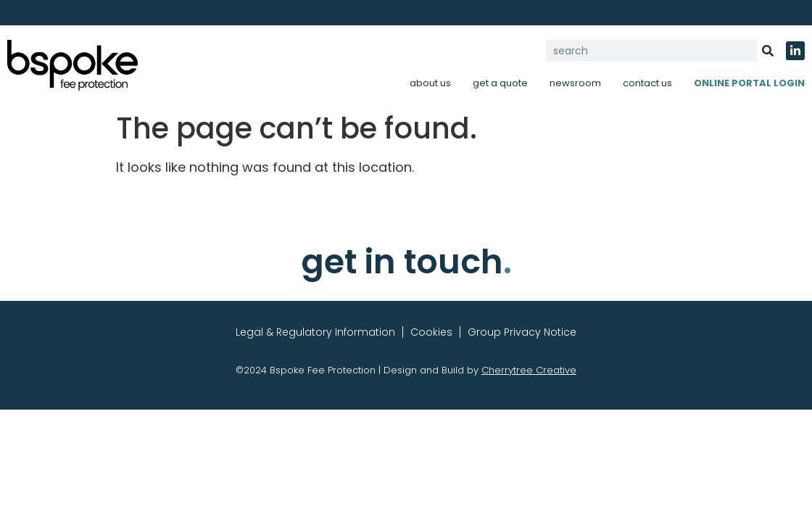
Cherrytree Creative (529, 370)
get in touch (406, 262)
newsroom (575, 83)
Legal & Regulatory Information (315, 332)
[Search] (768, 51)
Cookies (431, 332)
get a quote (500, 83)
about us (430, 83)
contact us (647, 83)
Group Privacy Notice (522, 332)
